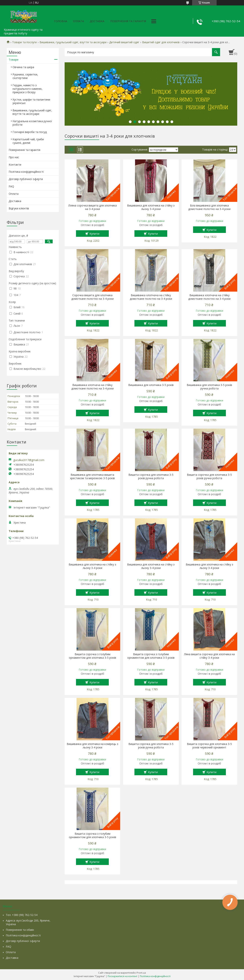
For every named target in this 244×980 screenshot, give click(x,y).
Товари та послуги (24, 42)
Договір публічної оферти (26, 179)
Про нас (14, 157)
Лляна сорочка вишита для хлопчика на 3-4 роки (92, 207)
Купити (94, 234)
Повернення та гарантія (128, 21)
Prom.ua (141, 973)
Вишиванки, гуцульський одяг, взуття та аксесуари (73, 42)
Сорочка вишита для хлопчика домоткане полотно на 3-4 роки (92, 297)
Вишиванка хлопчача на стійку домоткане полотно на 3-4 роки (151, 297)
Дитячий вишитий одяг (124, 42)
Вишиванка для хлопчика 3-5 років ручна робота (209, 387)
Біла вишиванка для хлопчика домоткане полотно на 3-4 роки (209, 207)
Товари (14, 60)
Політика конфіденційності (26, 172)
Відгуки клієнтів (19, 208)
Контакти (15, 165)
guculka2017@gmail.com (29, 460)
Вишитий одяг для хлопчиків (161, 42)
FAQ (11, 186)
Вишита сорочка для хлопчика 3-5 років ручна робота (151, 476)
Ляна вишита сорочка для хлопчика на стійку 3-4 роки (209, 656)
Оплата (78, 21)
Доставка (97, 21)
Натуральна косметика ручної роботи (32, 123)
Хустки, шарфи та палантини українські (31, 101)
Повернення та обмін (20, 930)
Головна (61, 21)
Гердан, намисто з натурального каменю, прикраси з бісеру (27, 89)
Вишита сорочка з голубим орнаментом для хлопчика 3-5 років (92, 656)
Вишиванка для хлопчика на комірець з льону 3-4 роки (92, 746)
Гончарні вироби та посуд (30, 132)
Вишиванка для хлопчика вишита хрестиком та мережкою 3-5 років (92, 476)
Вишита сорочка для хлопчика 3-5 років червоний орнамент (209, 746)
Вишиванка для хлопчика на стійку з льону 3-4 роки (151, 207)
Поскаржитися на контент (122, 976)
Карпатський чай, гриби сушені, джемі (28, 141)
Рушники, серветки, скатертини (25, 76)
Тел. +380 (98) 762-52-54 (22, 915)
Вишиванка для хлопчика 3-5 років (151, 385)
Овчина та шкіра (23, 67)
